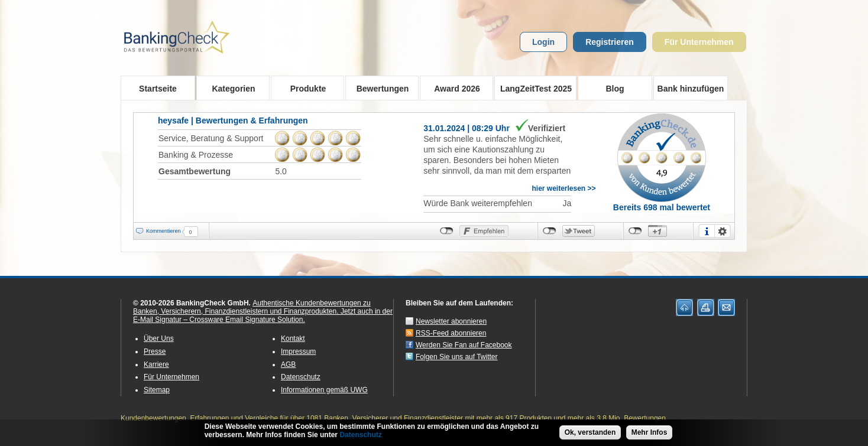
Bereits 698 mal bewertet (662, 207)
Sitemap (157, 390)
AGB (288, 364)
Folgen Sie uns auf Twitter (457, 357)
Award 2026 (453, 88)
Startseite (158, 89)
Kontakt (293, 338)
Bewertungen (379, 88)
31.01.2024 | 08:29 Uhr (467, 128)
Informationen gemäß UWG (324, 390)
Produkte (304, 88)
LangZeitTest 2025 (533, 88)
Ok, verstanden (590, 433)
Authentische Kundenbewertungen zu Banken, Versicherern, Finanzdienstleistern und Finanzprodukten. (252, 307)
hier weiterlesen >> (563, 188)
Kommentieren (163, 231)
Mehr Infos (650, 433)
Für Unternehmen (699, 42)
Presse (155, 351)
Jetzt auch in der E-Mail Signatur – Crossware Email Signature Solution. (263, 315)
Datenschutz (301, 377)
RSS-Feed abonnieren (451, 333)
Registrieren (610, 42)
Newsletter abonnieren (451, 321)
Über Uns (159, 338)
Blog (615, 89)
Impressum (298, 351)
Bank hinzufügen (691, 89)
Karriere (156, 364)
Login (543, 42)
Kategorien (230, 88)
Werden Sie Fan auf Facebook (464, 345)
